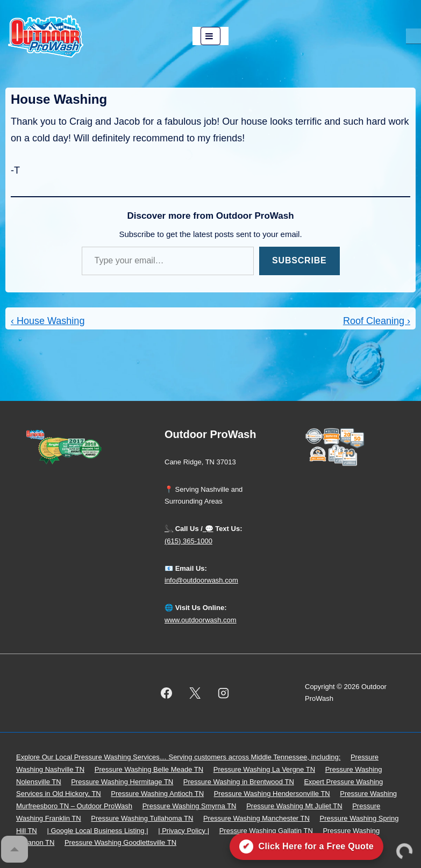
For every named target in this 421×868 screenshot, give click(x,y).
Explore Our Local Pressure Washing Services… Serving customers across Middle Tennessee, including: (178, 757)
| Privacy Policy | (184, 831)
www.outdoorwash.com (201, 620)
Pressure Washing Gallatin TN (266, 831)
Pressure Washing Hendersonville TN (272, 794)
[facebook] (167, 693)
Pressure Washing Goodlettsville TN (120, 842)
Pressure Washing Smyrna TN (190, 806)
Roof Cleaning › (377, 321)
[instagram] (224, 693)
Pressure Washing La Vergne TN (264, 769)
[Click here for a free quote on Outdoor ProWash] (306, 847)
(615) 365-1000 (188, 541)
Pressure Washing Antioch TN (157, 794)
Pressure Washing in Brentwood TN (239, 782)
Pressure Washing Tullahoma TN (142, 818)
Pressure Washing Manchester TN (256, 818)
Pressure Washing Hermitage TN (122, 782)
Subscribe (299, 260)
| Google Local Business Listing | (97, 831)
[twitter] (195, 693)
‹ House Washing (48, 321)
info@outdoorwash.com (201, 580)
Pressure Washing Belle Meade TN (149, 769)
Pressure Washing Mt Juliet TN (294, 806)
